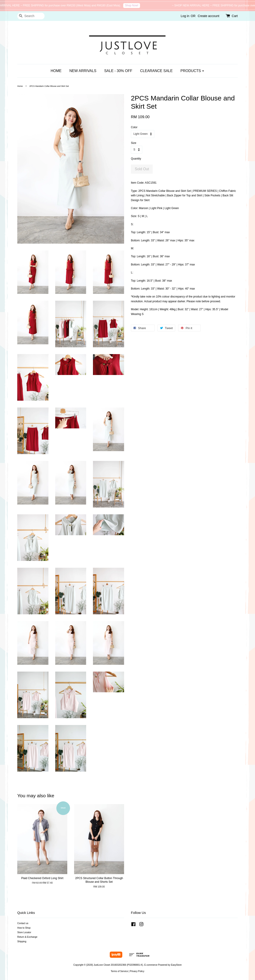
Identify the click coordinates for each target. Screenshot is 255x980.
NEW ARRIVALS (83, 71)
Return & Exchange (27, 937)
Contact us (23, 923)
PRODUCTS (192, 71)
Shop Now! (135, 5)
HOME (56, 71)
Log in (185, 16)
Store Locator (24, 932)
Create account (209, 16)
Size (134, 143)
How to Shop (24, 928)
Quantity (136, 159)
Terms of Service (119, 971)
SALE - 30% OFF (118, 71)
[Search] (31, 16)
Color (134, 127)
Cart (235, 16)
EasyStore (176, 965)
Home (20, 86)
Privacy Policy (137, 971)
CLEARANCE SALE (156, 71)
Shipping (22, 941)
